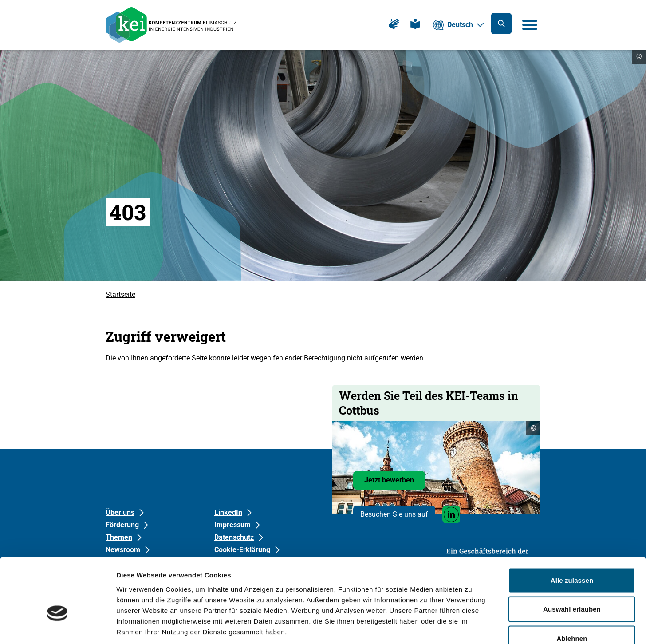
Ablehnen (572, 586)
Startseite (120, 294)
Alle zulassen (572, 527)
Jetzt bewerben (395, 482)
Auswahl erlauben (572, 557)
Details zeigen (472, 626)
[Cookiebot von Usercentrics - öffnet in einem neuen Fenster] (57, 627)
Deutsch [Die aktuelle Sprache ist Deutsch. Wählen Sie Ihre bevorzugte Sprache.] (460, 25)
